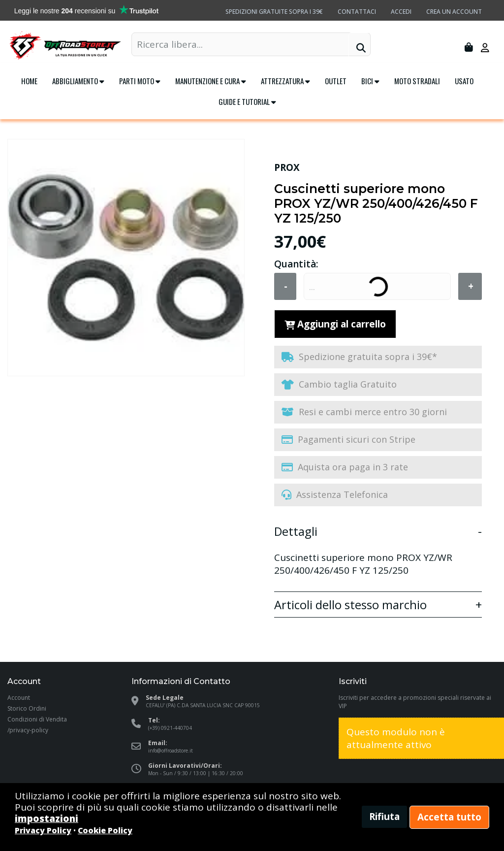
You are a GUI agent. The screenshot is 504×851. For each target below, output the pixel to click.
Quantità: (296, 264)
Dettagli (296, 532)
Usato (464, 81)
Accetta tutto (449, 817)
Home (29, 81)
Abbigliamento (78, 81)
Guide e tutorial (247, 101)
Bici (370, 81)
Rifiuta (384, 817)
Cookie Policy (105, 830)
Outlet (336, 81)
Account (19, 698)
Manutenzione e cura (211, 81)
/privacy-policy (28, 730)
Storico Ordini (27, 708)
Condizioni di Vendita (37, 719)
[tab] (378, 529)
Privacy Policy (43, 830)
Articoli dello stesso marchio (350, 605)
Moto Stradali (417, 81)
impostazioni (47, 818)
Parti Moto (140, 81)
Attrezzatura (285, 81)
